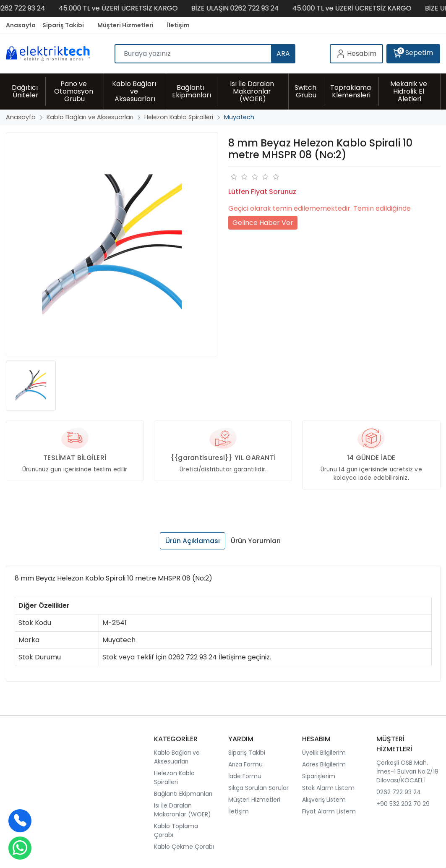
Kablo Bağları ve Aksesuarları (177, 757)
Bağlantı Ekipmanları (183, 794)
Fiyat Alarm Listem (329, 811)
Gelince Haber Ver (263, 223)
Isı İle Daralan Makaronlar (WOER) (183, 810)
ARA (283, 54)
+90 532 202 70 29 (403, 804)
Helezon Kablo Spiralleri (174, 778)
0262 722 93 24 (399, 792)
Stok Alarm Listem (328, 788)
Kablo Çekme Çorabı (184, 847)
